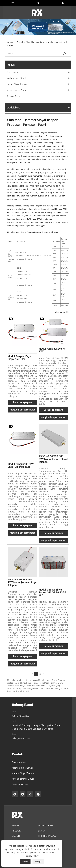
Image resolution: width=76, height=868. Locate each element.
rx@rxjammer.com (21, 738)
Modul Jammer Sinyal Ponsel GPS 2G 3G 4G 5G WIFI (52, 592)
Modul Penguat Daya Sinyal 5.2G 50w (19, 358)
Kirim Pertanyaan (48, 836)
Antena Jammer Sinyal (16, 90)
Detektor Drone (13, 96)
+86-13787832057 (20, 716)
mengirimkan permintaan (23, 410)
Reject (25, 862)
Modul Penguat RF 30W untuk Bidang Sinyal (21, 465)
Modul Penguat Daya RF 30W (52, 350)
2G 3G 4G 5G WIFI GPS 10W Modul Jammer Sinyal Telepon (22, 582)
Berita (41, 831)
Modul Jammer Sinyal (35, 42)
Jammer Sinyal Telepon (17, 84)
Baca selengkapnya (23, 402)
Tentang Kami (46, 826)
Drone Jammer (13, 72)
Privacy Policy (32, 856)
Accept (38, 862)
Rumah (16, 826)
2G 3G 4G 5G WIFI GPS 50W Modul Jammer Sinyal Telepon (53, 459)
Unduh (16, 836)
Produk (20, 42)
